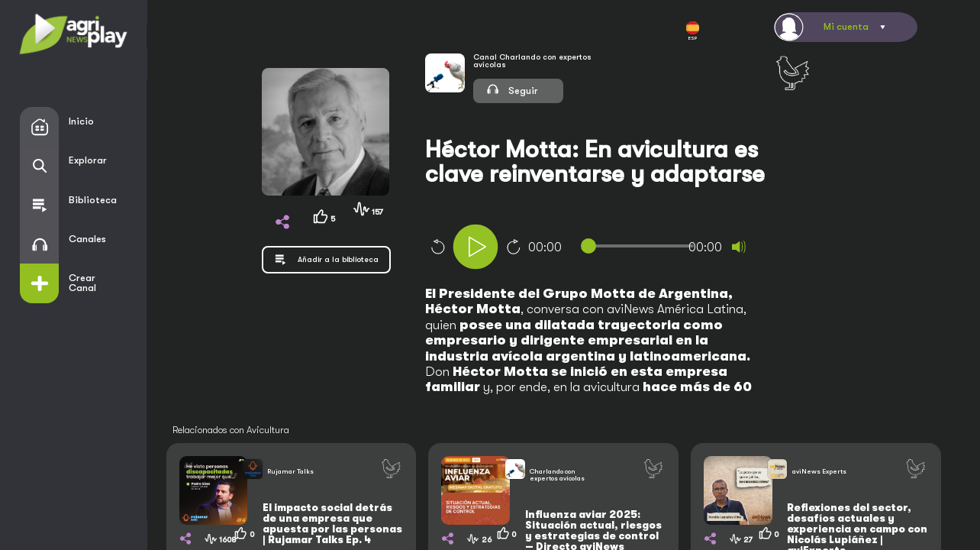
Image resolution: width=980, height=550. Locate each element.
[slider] (640, 246)
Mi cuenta (846, 26)
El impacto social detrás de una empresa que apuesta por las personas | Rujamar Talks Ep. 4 (332, 524)
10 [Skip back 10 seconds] (437, 247)
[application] (616, 249)
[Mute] (739, 247)
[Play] (475, 247)
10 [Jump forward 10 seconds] (514, 247)
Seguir (512, 89)
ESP (693, 31)
